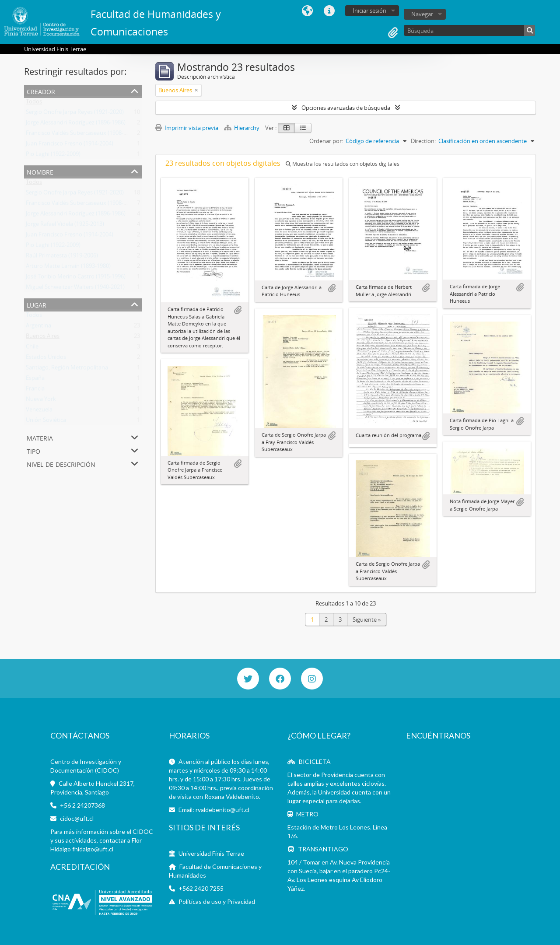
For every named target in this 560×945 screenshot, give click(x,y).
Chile (32, 348)
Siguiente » (367, 619)
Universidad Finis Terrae (211, 853)
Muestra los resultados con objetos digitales (343, 164)
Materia (40, 437)
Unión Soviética (46, 422)
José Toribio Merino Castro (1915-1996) (76, 278)
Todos (34, 103)
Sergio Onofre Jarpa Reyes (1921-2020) (75, 114)
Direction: (423, 141)
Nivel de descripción (61, 464)
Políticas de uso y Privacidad (217, 901)
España (35, 380)
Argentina (38, 327)
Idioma (307, 11)
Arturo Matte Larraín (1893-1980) (68, 268)
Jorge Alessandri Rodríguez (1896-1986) (76, 124)
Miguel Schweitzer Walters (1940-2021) (75, 289)
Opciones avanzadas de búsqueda (346, 108)
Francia (35, 390)
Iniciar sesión (369, 10)
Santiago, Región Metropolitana (67, 369)
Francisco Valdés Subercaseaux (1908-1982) (82, 135)
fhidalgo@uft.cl (93, 849)
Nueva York (41, 401)
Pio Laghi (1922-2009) (53, 156)
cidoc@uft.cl (77, 818)
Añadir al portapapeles (238, 310)
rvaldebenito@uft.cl (222, 810)
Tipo (33, 450)
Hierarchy (242, 128)
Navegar (422, 14)
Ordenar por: (326, 141)
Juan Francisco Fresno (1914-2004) (70, 145)
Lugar (37, 304)
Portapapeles (393, 33)
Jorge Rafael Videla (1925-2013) (65, 226)
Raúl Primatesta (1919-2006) (62, 257)
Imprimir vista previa (187, 128)
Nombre (40, 171)
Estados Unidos (46, 359)
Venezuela (39, 411)
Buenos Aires (43, 338)
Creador (41, 91)
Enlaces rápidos (329, 11)
